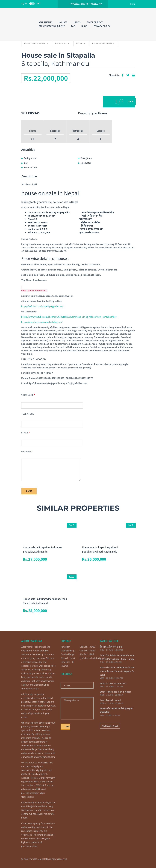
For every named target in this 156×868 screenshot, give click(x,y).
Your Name (27, 395)
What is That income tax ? (113, 683)
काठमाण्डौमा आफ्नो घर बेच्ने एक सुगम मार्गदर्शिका (116, 710)
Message (26, 451)
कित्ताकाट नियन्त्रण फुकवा (111, 647)
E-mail (25, 433)
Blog (84, 26)
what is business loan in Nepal (115, 692)
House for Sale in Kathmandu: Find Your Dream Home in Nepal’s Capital (117, 671)
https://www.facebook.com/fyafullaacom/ (42, 322)
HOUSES (63, 22)
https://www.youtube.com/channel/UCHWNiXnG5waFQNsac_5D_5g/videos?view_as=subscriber (69, 317)
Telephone (28, 414)
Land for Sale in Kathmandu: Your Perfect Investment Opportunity (117, 657)
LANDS (77, 22)
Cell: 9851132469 (87, 647)
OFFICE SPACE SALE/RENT (52, 26)
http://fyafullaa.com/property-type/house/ (42, 306)
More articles (110, 726)
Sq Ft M (31, 3)
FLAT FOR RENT (95, 22)
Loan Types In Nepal (110, 700)
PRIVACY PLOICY (102, 26)
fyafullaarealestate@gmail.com (87, 658)
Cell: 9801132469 (87, 651)
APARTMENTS (45, 22)
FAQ (73, 26)
